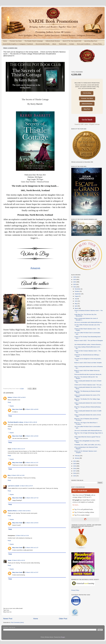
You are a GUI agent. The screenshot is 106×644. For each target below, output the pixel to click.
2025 (75, 279)
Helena (10, 397)
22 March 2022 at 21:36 (22, 536)
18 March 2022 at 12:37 (18, 449)
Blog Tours (87, 109)
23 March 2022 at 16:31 (18, 560)
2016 (75, 473)
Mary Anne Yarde (17, 409)
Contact (72, 44)
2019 (75, 466)
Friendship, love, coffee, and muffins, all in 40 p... (88, 445)
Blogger (63, 637)
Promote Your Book (16, 41)
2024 (75, 282)
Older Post (63, 619)
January (77, 458)
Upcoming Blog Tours (91, 41)
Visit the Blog (87, 93)
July (76, 299)
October (77, 291)
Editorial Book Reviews (53, 41)
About (54, 44)
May (76, 304)
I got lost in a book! (13, 486)
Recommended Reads (43, 44)
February (77, 456)
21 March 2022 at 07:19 (32, 498)
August (77, 296)
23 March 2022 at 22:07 (32, 572)
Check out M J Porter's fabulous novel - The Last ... (89, 385)
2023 (75, 284)
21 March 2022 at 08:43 (32, 523)
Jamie (10, 560)
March (77, 308)
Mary (9, 475)
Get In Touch (87, 120)
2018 (75, 468)
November (78, 289)
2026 (75, 277)
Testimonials (63, 44)
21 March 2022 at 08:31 (24, 511)
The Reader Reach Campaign (34, 41)
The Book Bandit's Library (15, 422)
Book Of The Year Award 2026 (72, 41)
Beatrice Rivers (12, 511)
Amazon (35, 268)
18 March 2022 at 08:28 (30, 422)
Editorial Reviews (87, 104)
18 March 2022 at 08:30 (32, 409)
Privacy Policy (97, 44)
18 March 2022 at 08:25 (19, 397)
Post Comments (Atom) (17, 622)
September (78, 294)
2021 (75, 461)
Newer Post (8, 619)
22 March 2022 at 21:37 (32, 548)
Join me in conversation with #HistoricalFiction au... (89, 322)
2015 (75, 476)
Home (5, 41)
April (76, 306)
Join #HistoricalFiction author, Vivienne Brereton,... (88, 345)
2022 (75, 287)
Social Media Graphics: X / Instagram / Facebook (18, 44)
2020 (75, 464)
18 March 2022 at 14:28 (18, 475)
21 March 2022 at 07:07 (26, 486)
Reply (9, 402)
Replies (12, 406)
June (76, 301)
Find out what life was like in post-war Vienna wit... (88, 374)
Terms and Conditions (84, 44)
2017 (75, 471)
